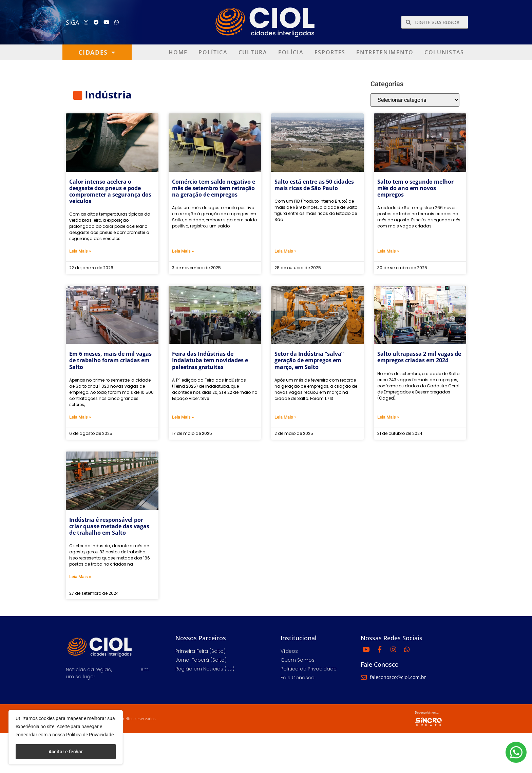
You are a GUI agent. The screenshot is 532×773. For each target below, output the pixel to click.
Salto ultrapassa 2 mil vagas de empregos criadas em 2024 (419, 357)
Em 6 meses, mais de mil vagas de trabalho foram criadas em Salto (110, 360)
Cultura (253, 52)
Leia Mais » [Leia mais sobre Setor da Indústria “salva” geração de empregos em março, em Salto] (285, 417)
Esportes (330, 52)
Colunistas (444, 52)
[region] (66, 737)
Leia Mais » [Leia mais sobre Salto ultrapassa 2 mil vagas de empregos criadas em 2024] (388, 417)
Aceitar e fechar (66, 752)
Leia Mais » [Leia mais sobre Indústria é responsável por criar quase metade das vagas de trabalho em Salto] (80, 577)
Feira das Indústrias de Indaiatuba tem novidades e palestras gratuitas (210, 360)
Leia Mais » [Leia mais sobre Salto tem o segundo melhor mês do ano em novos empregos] (388, 251)
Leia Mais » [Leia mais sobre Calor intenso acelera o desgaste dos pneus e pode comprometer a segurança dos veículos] (80, 251)
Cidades (97, 52)
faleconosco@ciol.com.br (398, 677)
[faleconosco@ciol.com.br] (364, 677)
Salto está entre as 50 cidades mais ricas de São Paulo (314, 185)
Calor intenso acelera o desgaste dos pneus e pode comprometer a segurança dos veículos (110, 191)
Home (178, 52)
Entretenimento (385, 52)
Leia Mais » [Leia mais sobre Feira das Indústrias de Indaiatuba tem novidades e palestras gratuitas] (183, 417)
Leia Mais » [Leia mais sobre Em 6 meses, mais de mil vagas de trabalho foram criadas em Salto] (80, 417)
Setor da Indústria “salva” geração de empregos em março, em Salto (309, 360)
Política (213, 52)
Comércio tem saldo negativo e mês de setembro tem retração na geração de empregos (214, 188)
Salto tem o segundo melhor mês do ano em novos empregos (415, 188)
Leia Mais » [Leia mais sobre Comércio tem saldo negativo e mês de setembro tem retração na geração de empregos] (183, 251)
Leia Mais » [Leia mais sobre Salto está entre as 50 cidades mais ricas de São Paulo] (285, 251)
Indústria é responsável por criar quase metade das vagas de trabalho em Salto (109, 526)
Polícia (291, 52)
